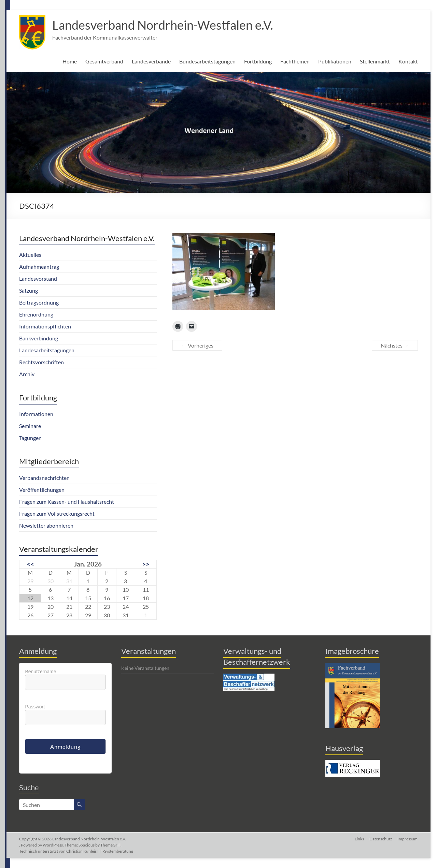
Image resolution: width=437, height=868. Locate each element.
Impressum (408, 839)
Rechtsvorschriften (41, 362)
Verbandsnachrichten (44, 478)
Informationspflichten (45, 326)
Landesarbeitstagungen (47, 350)
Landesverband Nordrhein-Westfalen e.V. (163, 25)
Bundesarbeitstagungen (207, 61)
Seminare (30, 426)
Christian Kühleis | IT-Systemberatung (100, 851)
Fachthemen (295, 61)
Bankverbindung (39, 338)
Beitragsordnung (39, 302)
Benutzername (40, 672)
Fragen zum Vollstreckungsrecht (57, 513)
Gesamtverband (104, 61)
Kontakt (408, 61)
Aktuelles (30, 255)
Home (70, 61)
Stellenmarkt (375, 61)
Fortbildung (258, 61)
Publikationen (335, 61)
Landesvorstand (38, 278)
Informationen (36, 414)
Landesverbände (151, 61)
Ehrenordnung (36, 314)
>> (146, 564)
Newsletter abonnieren (46, 525)
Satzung (29, 290)
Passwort (35, 707)
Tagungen (30, 438)
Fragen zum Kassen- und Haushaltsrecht (67, 502)
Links (359, 839)
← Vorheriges (197, 345)
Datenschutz (381, 839)
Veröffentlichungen (42, 490)
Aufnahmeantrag (39, 267)
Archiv (27, 374)
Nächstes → (395, 345)
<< (30, 564)
